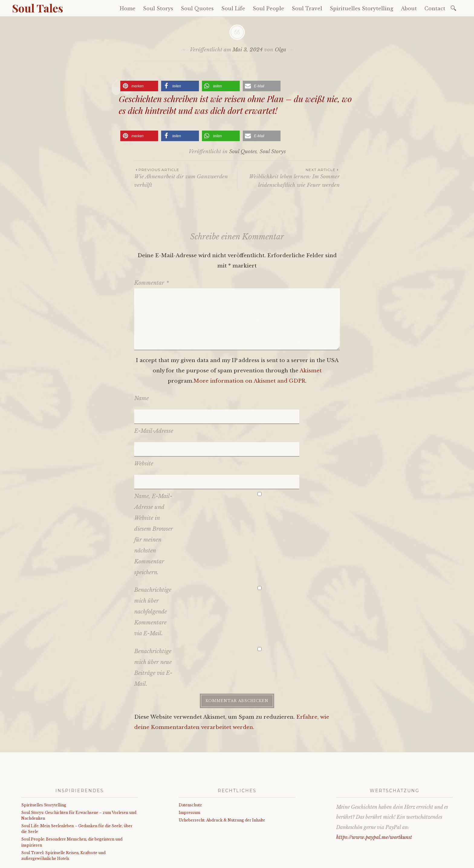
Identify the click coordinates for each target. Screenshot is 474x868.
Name (141, 398)
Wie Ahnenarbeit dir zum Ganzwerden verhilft (186, 177)
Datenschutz (190, 760)
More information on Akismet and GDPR (249, 381)
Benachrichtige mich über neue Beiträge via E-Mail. (153, 623)
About (409, 8)
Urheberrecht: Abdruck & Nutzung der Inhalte (222, 775)
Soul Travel (307, 8)
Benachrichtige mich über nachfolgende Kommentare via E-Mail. (153, 567)
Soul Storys (158, 8)
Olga (280, 50)
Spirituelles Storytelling (362, 8)
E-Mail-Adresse (154, 416)
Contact (435, 8)
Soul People (268, 8)
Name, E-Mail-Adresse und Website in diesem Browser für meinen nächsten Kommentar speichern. (154, 489)
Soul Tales (38, 8)
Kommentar (152, 283)
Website (144, 434)
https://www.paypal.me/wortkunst (374, 792)
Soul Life (233, 8)
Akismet (311, 371)
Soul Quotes (197, 8)
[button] (139, 86)
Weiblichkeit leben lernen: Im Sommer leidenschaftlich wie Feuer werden (289, 177)
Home (128, 8)
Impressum (189, 768)
